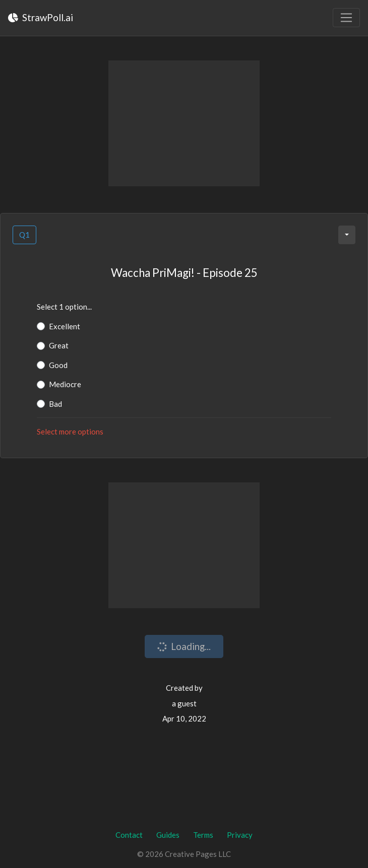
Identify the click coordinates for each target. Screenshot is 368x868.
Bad (55, 404)
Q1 (24, 235)
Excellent (65, 326)
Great (59, 345)
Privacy (240, 835)
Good (58, 365)
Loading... (183, 647)
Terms (203, 835)
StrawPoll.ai (41, 17)
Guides (168, 835)
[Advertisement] (184, 123)
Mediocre (65, 384)
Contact (129, 835)
